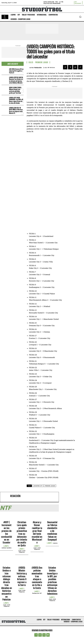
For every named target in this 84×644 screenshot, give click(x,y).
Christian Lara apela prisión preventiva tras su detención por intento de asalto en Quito (22, 534)
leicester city (38, 486)
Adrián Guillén (7, 548)
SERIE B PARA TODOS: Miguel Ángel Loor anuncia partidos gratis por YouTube (15, 90)
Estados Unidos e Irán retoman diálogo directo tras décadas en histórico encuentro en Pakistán (7, 584)
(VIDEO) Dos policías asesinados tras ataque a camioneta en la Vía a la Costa (37, 578)
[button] (80, 17)
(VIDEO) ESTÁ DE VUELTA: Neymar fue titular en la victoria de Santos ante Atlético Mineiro (16, 80)
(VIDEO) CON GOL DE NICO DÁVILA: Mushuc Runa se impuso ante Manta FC (16, 111)
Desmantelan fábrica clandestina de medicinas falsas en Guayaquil (52, 531)
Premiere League (42, 62)
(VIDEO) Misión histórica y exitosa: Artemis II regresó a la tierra (22, 576)
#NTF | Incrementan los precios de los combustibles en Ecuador (7, 532)
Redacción (38, 68)
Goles (31, 62)
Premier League (50, 486)
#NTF (6, 546)
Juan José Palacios (22, 551)
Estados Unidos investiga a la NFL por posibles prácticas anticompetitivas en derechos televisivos (52, 581)
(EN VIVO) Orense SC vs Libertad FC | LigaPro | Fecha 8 (16, 71)
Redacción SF (37, 593)
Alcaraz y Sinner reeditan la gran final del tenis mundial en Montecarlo (37, 532)
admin (55, 543)
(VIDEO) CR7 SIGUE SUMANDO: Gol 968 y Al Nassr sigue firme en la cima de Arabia (16, 100)
